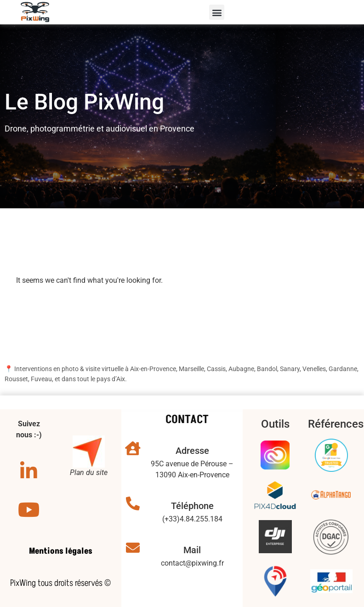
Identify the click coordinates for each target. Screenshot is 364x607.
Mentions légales (61, 551)
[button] (217, 12)
